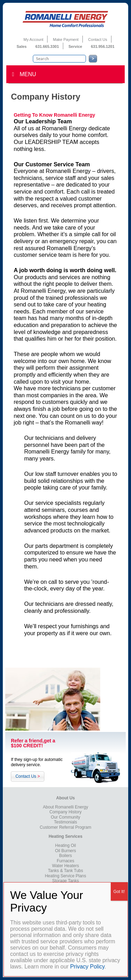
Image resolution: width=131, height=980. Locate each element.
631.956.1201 (103, 46)
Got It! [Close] (119, 892)
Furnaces (65, 861)
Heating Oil (65, 845)
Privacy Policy (87, 967)
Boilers (65, 856)
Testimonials (65, 822)
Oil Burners (65, 851)
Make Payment (66, 39)
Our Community (65, 817)
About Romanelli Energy (65, 807)
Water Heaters (65, 866)
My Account (33, 39)
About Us (65, 798)
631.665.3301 (47, 46)
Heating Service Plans (65, 876)
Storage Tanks (65, 881)
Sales (22, 46)
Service (76, 46)
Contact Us (97, 39)
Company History (65, 812)
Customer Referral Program (65, 827)
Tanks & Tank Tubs (65, 871)
